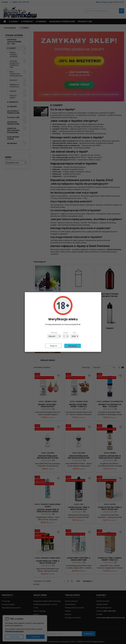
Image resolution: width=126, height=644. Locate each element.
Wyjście (53, 346)
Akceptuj (73, 346)
